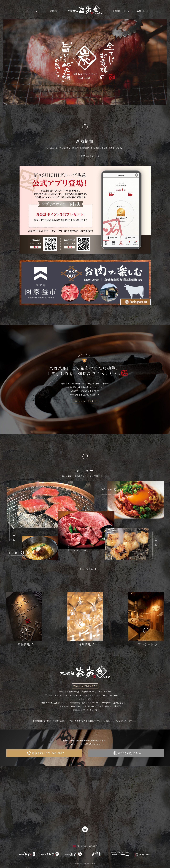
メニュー (39, 11)
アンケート (128, 11)
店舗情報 (54, 11)
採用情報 (116, 11)
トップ (25, 11)
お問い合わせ (142, 11)
